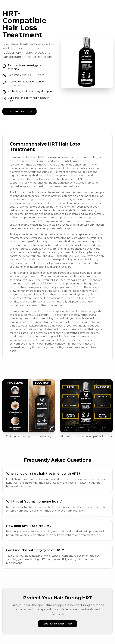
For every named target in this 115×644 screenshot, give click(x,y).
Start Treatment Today (19, 111)
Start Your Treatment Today (57, 624)
